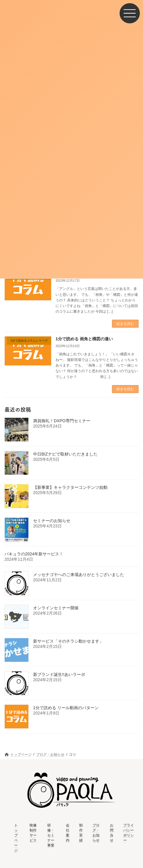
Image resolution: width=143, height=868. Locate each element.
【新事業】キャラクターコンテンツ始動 (70, 487)
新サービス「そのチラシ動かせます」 (68, 641)
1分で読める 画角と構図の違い (84, 339)
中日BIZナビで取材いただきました (65, 454)
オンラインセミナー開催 (56, 608)
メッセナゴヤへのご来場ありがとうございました (79, 575)
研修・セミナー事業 (51, 835)
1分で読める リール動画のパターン (66, 708)
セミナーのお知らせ (52, 521)
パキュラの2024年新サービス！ (34, 554)
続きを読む (125, 324)
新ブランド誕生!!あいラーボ (59, 674)
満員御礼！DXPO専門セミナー (62, 421)
